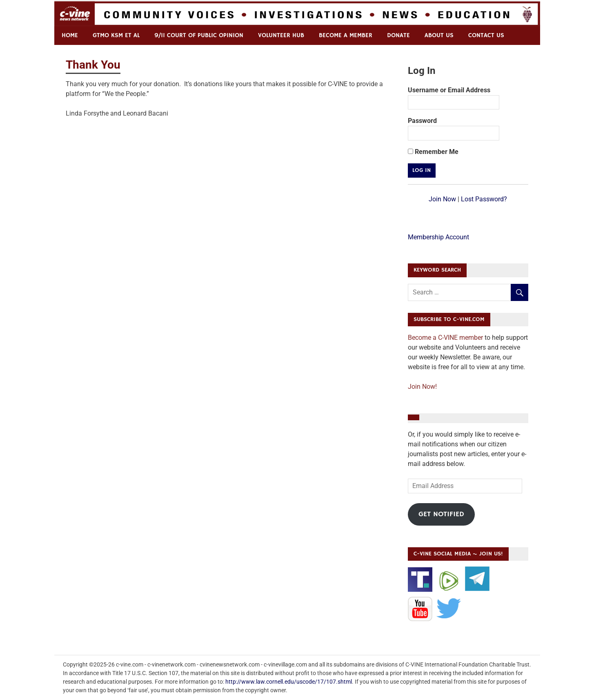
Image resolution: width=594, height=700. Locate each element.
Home (70, 35)
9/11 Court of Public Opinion (199, 35)
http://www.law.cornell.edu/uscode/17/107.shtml (289, 682)
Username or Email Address (449, 90)
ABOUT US (439, 35)
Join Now (442, 199)
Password (422, 121)
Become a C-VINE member (445, 338)
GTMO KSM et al (116, 35)
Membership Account (438, 237)
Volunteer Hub (281, 35)
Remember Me (433, 152)
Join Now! (422, 387)
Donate (398, 35)
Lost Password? (484, 199)
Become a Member (346, 35)
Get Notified (441, 514)
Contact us (486, 35)
